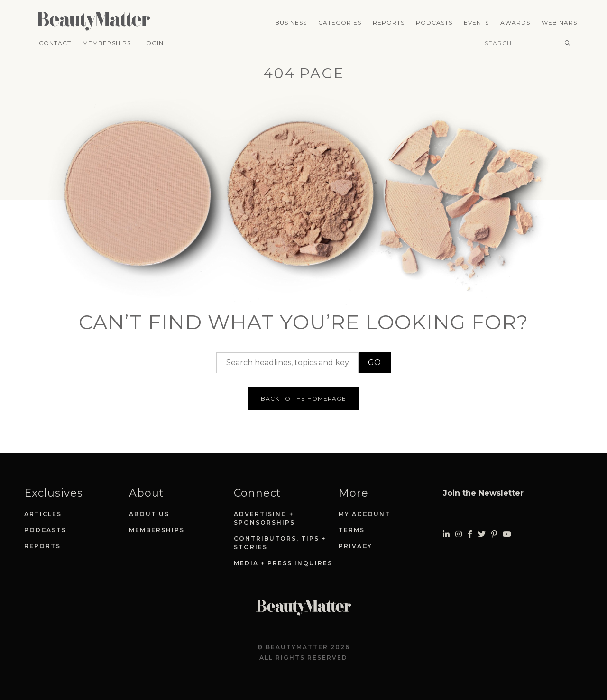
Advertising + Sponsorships (264, 518)
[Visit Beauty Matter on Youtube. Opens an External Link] (507, 534)
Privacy (355, 546)
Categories (340, 23)
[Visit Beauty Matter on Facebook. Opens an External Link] (470, 534)
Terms (352, 530)
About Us (149, 514)
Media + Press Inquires (283, 563)
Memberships (107, 43)
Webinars (559, 23)
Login (153, 43)
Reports (389, 23)
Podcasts (434, 23)
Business (291, 23)
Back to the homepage (303, 399)
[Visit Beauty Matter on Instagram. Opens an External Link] (459, 534)
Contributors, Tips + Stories (280, 543)
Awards (515, 23)
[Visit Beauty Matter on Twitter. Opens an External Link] (482, 534)
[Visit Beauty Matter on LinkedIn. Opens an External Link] (446, 534)
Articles (43, 514)
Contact (55, 43)
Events (476, 23)
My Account (364, 514)
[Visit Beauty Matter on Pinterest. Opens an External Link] (494, 534)
